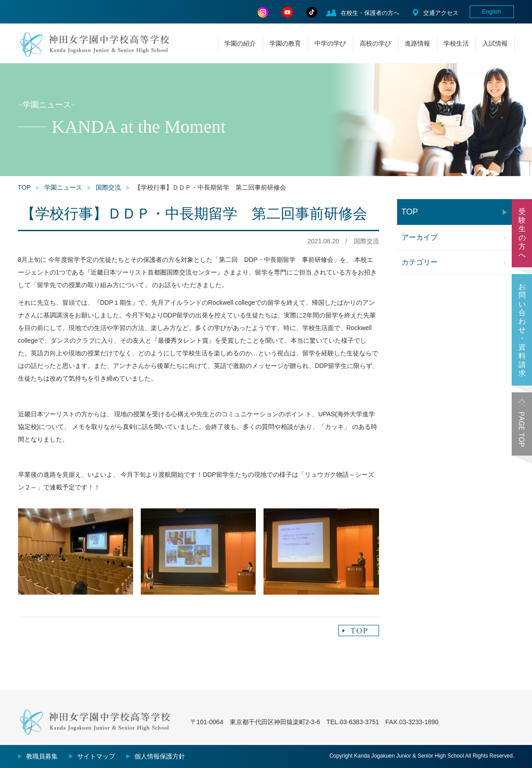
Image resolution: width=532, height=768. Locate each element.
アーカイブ (420, 237)
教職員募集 (42, 756)
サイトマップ (96, 756)
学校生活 (456, 43)
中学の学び (330, 43)
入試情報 (495, 43)
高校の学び (375, 43)
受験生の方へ (522, 233)
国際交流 (108, 187)
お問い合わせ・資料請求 (522, 330)
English (492, 12)
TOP (25, 187)
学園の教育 (285, 43)
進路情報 (417, 43)
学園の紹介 (240, 43)
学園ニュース (63, 187)
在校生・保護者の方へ (370, 13)
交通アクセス (441, 13)
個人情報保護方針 (160, 756)
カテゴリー (420, 262)
